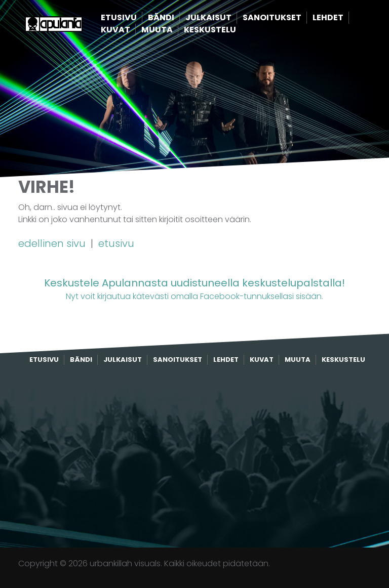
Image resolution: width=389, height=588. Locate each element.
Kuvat (133, 30)
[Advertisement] (194, 456)
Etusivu (136, 18)
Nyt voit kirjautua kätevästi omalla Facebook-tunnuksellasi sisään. (194, 289)
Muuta (174, 30)
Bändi (178, 18)
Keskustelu (227, 30)
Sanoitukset (289, 18)
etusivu (116, 243)
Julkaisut (226, 18)
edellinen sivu (53, 243)
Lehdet (345, 18)
